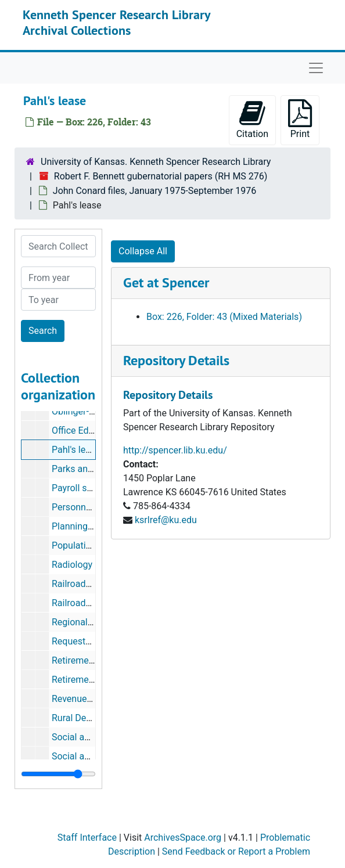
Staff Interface (87, 838)
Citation (252, 119)
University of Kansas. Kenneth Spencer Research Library (156, 162)
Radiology (72, 565)
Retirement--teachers (95, 680)
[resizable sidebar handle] (58, 774)
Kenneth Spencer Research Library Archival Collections (116, 22)
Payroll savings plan (93, 488)
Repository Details (176, 360)
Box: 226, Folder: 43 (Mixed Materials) (224, 317)
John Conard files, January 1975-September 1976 (154, 191)
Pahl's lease (76, 450)
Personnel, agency (89, 507)
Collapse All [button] (143, 251)
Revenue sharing (86, 699)
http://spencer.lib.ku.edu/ (175, 450)
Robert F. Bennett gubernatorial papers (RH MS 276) (161, 176)
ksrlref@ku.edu (166, 520)
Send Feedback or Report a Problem (236, 851)
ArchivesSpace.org (183, 838)
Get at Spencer (166, 282)
